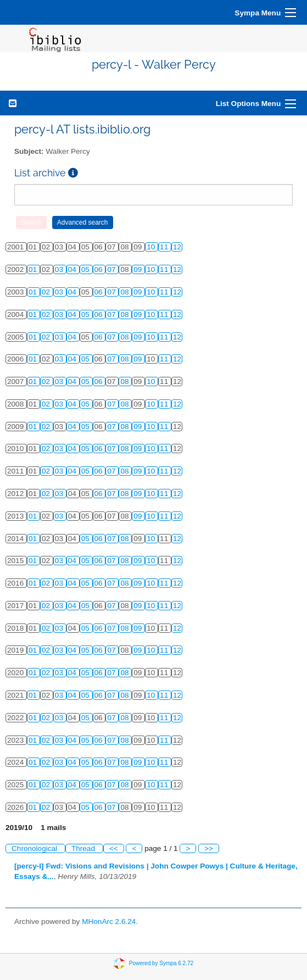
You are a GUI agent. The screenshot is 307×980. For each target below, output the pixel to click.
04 (73, 269)
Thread (84, 848)
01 (34, 269)
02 (47, 292)
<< (114, 848)
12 (177, 247)
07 (112, 269)
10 (152, 247)
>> (209, 848)
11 (165, 247)
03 (60, 269)
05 (86, 269)
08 (125, 292)
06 (100, 269)
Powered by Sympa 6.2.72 (161, 963)
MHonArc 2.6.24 (109, 921)
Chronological (35, 848)
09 (139, 269)
